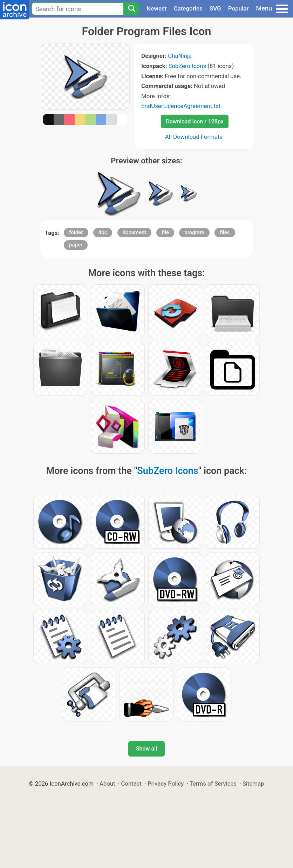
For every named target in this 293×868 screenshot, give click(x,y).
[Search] (131, 9)
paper (76, 245)
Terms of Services (213, 784)
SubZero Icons (188, 66)
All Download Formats (194, 137)
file (165, 232)
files (225, 232)
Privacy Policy (166, 784)
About (107, 784)
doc (103, 232)
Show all (146, 749)
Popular (239, 8)
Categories (188, 8)
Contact (131, 784)
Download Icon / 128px (195, 121)
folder (76, 232)
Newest (156, 8)
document (135, 232)
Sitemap (253, 784)
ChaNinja (180, 56)
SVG (215, 8)
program (194, 232)
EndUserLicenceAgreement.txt (181, 106)
